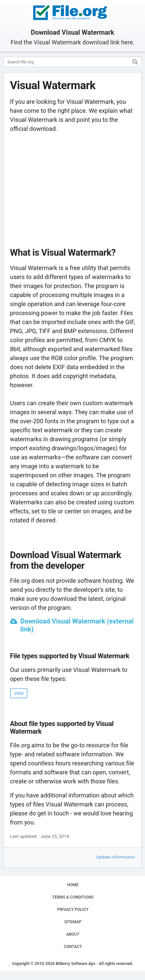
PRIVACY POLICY (73, 910)
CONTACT (73, 947)
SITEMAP (73, 922)
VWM (19, 694)
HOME (73, 885)
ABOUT (73, 934)
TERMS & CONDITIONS (73, 897)
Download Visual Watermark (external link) (77, 625)
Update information (116, 857)
